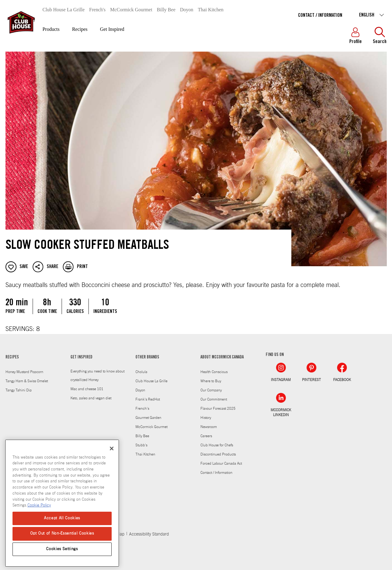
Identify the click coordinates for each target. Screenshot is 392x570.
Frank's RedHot (148, 399)
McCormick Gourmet (131, 10)
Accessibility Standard (149, 534)
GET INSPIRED (81, 358)
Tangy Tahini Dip (19, 390)
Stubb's (141, 445)
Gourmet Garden (148, 418)
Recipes (80, 29)
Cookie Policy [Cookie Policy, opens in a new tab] (39, 505)
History (206, 418)
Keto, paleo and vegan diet (91, 398)
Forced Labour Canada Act (221, 463)
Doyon (187, 10)
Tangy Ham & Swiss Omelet (27, 381)
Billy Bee (166, 10)
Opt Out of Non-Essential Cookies (62, 534)
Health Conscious (214, 372)
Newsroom (209, 427)
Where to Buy (211, 381)
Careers (206, 436)
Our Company (211, 390)
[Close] (112, 448)
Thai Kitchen (211, 10)
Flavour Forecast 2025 (218, 408)
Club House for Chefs (217, 445)
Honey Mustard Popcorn (24, 372)
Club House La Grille (63, 10)
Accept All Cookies (62, 518)
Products (51, 29)
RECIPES (12, 358)
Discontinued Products (218, 454)
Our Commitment (214, 399)
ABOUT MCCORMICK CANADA (222, 358)
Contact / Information (320, 16)
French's (97, 10)
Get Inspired (112, 29)
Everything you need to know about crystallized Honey (97, 376)
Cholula (141, 372)
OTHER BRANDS (147, 358)
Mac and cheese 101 (87, 389)
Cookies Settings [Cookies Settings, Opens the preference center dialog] (62, 549)
